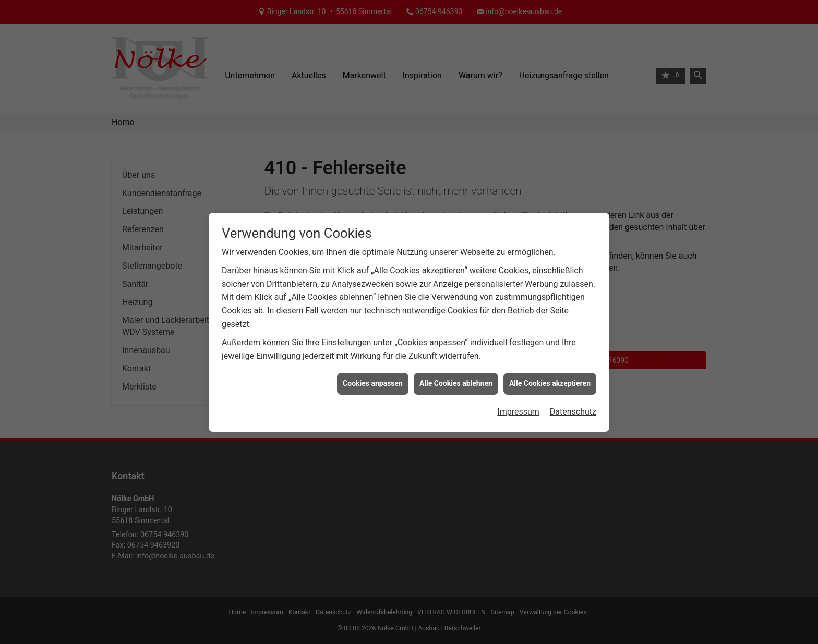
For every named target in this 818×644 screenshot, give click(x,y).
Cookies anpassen (373, 378)
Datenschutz (573, 406)
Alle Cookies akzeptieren (550, 378)
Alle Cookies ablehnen (456, 378)
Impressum (518, 406)
